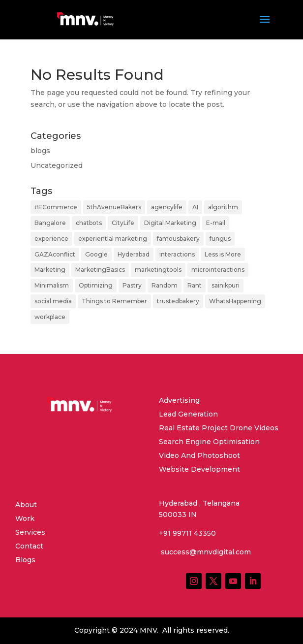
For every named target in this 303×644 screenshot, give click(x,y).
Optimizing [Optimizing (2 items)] (96, 285)
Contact (29, 546)
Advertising (179, 400)
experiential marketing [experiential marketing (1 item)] (113, 239)
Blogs (25, 560)
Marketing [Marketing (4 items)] (50, 270)
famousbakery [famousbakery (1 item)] (178, 239)
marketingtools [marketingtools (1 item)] (158, 270)
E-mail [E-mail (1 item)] (216, 223)
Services (30, 532)
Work (25, 518)
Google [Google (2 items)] (96, 254)
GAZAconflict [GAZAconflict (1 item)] (55, 254)
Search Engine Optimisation (209, 442)
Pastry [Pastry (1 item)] (132, 285)
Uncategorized (57, 165)
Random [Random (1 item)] (165, 285)
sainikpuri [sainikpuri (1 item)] (226, 285)
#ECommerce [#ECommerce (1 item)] (56, 207)
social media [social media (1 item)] (53, 301)
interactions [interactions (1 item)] (177, 254)
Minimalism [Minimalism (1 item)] (52, 285)
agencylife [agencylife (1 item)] (167, 207)
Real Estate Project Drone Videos (219, 428)
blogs (40, 151)
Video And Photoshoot (199, 455)
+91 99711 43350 (187, 533)
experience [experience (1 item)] (51, 239)
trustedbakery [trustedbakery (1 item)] (178, 301)
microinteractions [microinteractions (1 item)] (218, 270)
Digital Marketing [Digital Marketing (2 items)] (170, 223)
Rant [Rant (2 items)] (195, 285)
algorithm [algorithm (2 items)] (223, 207)
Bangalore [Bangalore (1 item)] (50, 223)
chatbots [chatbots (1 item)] (89, 223)
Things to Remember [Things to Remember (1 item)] (114, 301)
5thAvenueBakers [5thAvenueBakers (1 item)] (114, 207)
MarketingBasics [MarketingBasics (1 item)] (100, 270)
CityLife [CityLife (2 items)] (123, 223)
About (26, 505)
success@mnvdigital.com (205, 552)
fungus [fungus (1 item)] (220, 239)
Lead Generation (188, 414)
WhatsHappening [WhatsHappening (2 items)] (235, 301)
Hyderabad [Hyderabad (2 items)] (134, 254)
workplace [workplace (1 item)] (50, 317)
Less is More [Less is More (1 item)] (223, 254)
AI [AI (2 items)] (195, 207)
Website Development (199, 469)
